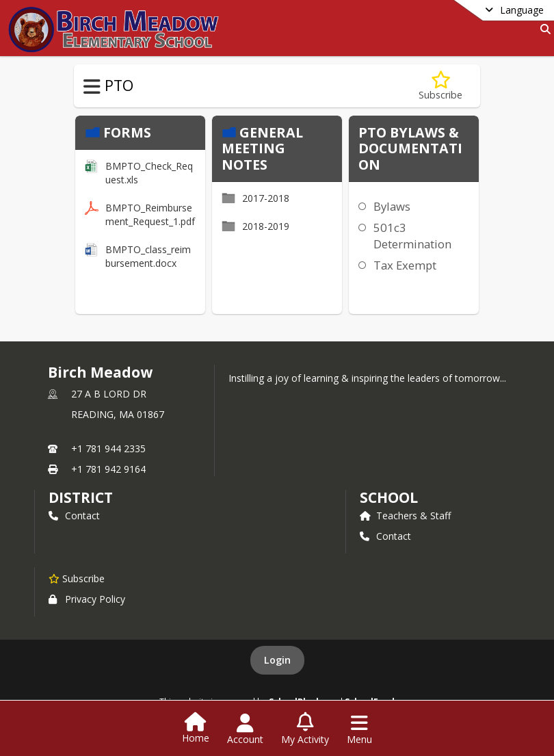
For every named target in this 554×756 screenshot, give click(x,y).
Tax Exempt (405, 265)
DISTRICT (81, 497)
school (389, 497)
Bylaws (392, 206)
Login (277, 660)
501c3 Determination (412, 236)
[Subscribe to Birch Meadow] (77, 578)
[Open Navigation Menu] (359, 729)
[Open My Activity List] (305, 729)
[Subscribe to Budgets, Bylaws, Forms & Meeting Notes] (440, 86)
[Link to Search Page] (543, 29)
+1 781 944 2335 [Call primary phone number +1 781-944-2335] (108, 448)
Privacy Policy (87, 599)
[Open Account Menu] (245, 729)
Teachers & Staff (405, 516)
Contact (74, 516)
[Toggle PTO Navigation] (92, 87)
